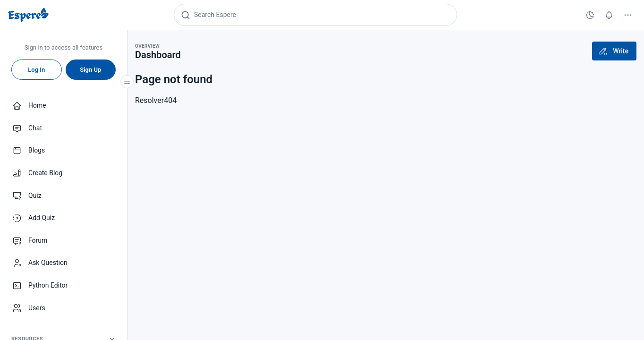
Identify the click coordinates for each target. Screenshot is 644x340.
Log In (36, 70)
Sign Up (90, 70)
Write (613, 51)
